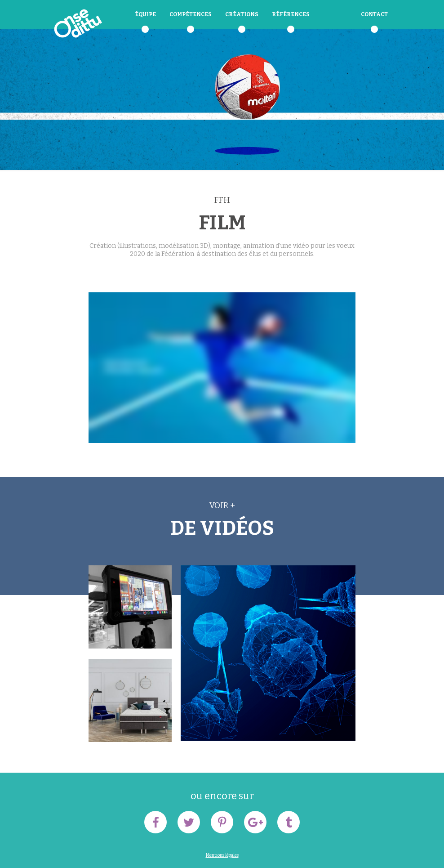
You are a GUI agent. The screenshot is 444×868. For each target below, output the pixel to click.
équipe (145, 14)
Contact (374, 14)
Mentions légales (222, 855)
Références (291, 14)
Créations (242, 14)
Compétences (191, 14)
